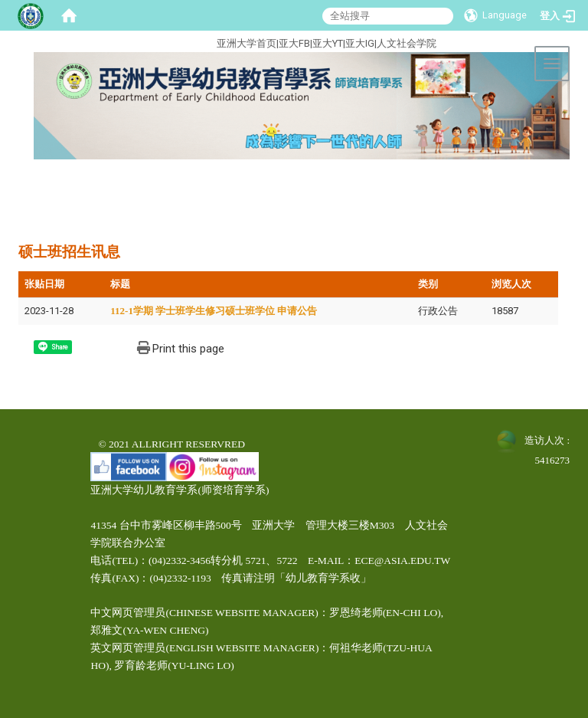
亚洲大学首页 (247, 43)
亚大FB (294, 43)
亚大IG (360, 43)
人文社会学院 (407, 43)
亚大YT (328, 43)
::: (159, 41)
